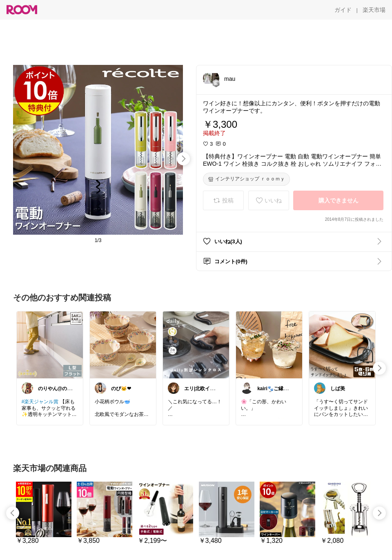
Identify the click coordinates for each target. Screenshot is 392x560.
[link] (50, 344)
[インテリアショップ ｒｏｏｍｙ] (246, 179)
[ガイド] (343, 10)
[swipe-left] (13, 513)
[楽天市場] (374, 10)
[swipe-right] (183, 159)
